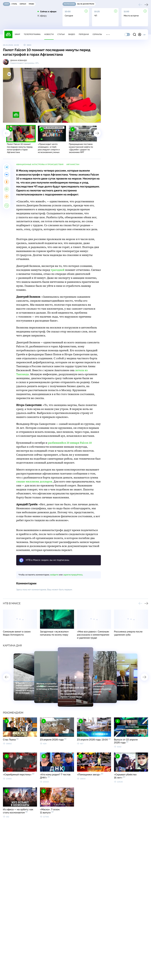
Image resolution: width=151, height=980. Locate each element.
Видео (72, 34)
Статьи (61, 34)
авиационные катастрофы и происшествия (40, 164)
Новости (49, 34)
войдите (54, 575)
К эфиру (42, 16)
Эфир (17, 34)
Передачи (84, 34)
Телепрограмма (32, 34)
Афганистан (73, 164)
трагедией (58, 270)
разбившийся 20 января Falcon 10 (70, 443)
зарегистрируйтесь (73, 575)
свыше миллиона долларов (34, 482)
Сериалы (97, 34)
